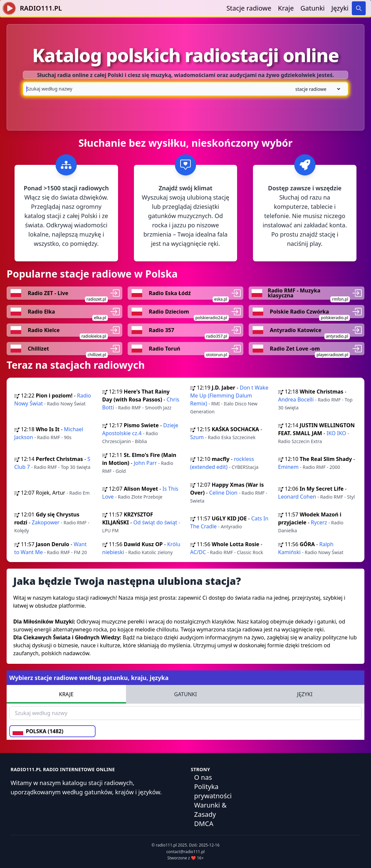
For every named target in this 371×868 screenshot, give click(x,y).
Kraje (286, 8)
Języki (340, 8)
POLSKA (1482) (38, 731)
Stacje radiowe (249, 8)
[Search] (359, 8)
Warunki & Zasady (210, 810)
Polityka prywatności (213, 791)
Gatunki (312, 8)
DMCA (204, 824)
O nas (203, 777)
